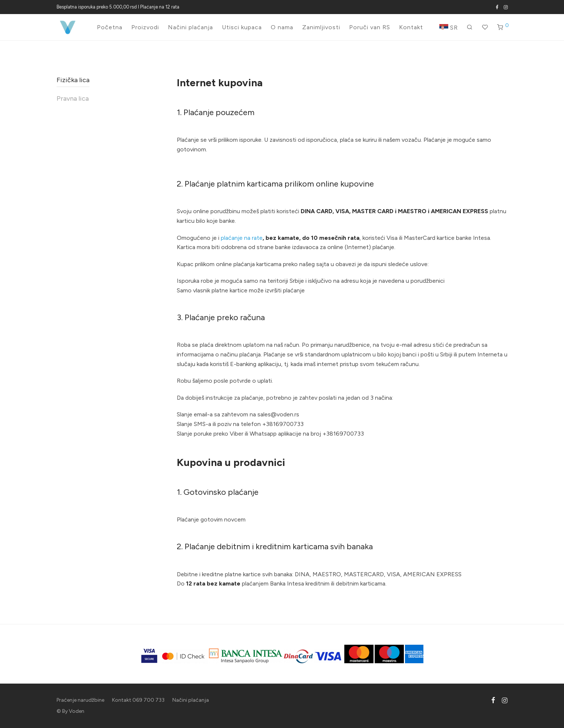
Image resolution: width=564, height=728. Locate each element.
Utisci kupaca (242, 27)
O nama (282, 27)
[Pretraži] (470, 27)
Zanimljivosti (321, 27)
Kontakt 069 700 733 (138, 700)
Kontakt (411, 27)
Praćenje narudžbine (80, 700)
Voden (77, 711)
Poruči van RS (370, 27)
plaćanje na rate (242, 238)
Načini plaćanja (190, 27)
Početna (110, 27)
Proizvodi (145, 27)
